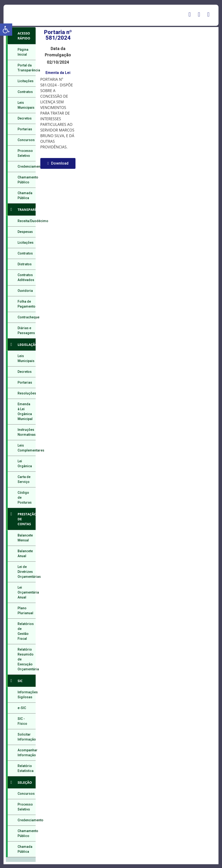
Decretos (25, 118)
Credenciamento (27, 166)
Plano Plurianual (25, 611)
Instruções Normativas (27, 432)
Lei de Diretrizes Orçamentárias (27, 572)
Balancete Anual (25, 554)
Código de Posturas (25, 498)
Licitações (26, 81)
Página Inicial (23, 52)
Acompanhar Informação (27, 753)
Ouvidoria (25, 291)
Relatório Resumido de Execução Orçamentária (27, 659)
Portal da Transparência (27, 68)
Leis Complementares (27, 448)
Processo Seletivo (25, 153)
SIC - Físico (22, 721)
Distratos (25, 264)
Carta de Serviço (24, 479)
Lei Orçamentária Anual (27, 592)
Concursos (26, 140)
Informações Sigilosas (27, 695)
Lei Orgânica (25, 464)
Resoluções (27, 393)
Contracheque (27, 317)
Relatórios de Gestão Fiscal (26, 631)
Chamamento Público (27, 180)
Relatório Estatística (26, 768)
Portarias (25, 129)
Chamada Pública (25, 195)
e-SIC (22, 708)
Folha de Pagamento (26, 304)
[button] (6, 30)
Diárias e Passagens (26, 330)
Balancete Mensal (25, 538)
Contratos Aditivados (26, 277)
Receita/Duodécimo (27, 221)
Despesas (25, 232)
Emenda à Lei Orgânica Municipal (25, 411)
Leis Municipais (26, 105)
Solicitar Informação (27, 737)
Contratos (25, 92)
